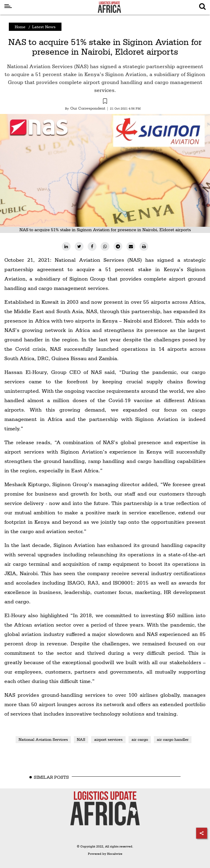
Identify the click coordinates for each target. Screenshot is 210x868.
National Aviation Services (43, 739)
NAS (81, 739)
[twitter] (79, 246)
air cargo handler (173, 739)
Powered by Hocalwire (105, 854)
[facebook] (92, 246)
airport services (108, 739)
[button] (105, 102)
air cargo (140, 739)
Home (20, 27)
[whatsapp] (105, 246)
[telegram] (118, 246)
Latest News (44, 27)
